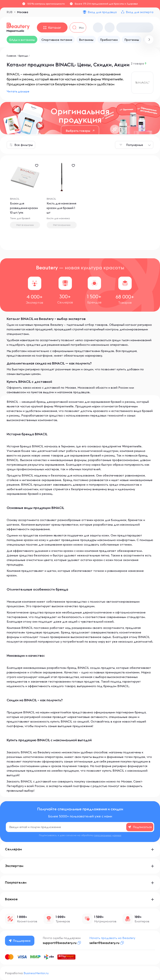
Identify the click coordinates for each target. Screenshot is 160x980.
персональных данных (108, 835)
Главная (11, 56)
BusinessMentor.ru (36, 973)
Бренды (23, 56)
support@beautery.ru (60, 943)
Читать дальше (18, 91)
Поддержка (20, 941)
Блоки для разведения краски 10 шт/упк (24, 208)
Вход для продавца (102, 12)
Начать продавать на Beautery (112, 938)
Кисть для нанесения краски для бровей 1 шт (62, 208)
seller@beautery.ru (104, 943)
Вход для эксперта (140, 12)
